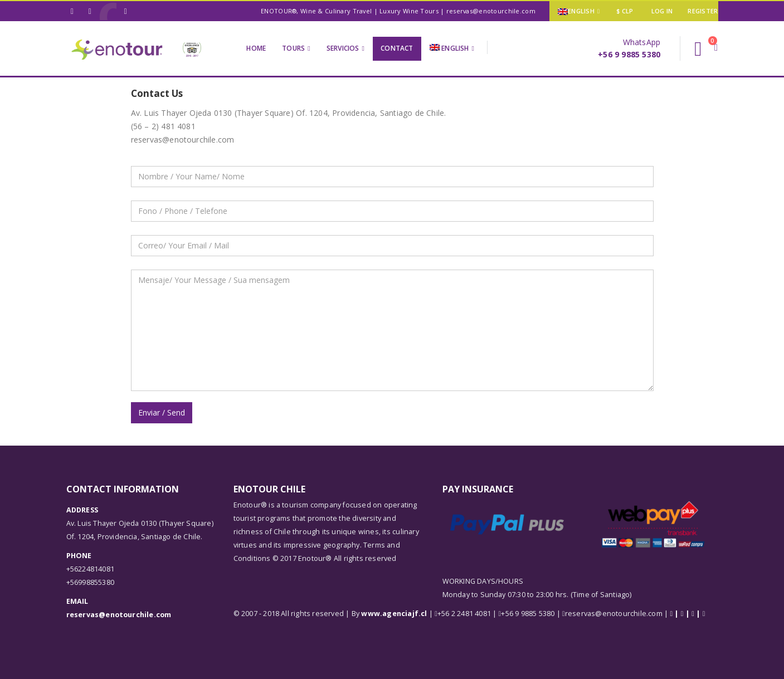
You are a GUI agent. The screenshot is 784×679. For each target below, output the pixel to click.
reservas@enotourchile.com (119, 615)
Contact (397, 48)
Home (256, 48)
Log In (662, 11)
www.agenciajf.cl (394, 614)
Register (703, 11)
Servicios (343, 48)
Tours (293, 48)
